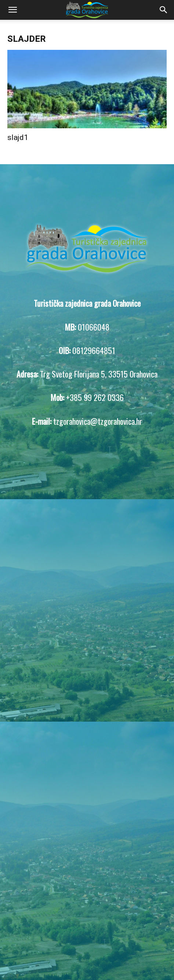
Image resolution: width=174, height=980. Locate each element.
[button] (12, 10)
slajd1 (18, 137)
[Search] (164, 10)
